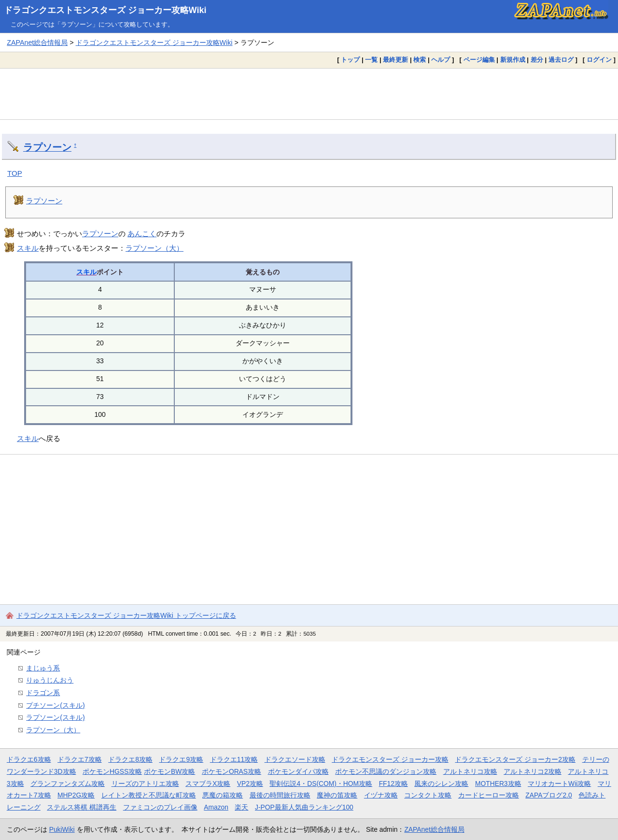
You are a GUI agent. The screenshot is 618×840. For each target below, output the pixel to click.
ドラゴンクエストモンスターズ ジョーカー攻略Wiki (105, 10)
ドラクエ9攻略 (181, 759)
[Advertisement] (309, 94)
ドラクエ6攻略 (29, 759)
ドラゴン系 (43, 693)
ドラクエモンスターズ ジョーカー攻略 (390, 759)
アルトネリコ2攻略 (533, 771)
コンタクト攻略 (428, 795)
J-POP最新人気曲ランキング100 (304, 807)
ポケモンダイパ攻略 (298, 771)
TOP (15, 173)
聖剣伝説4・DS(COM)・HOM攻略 (321, 783)
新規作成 (513, 60)
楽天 (241, 807)
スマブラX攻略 (208, 783)
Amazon (216, 807)
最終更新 (395, 60)
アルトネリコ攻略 (470, 771)
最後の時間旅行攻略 (280, 795)
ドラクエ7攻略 (80, 759)
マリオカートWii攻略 (559, 783)
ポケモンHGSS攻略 (112, 771)
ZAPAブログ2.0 (548, 795)
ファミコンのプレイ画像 (160, 807)
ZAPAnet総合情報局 (37, 43)
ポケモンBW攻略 (169, 771)
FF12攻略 (393, 783)
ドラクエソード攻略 (295, 759)
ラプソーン (47, 147)
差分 (537, 60)
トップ (350, 60)
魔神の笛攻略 (337, 795)
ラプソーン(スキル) (56, 717)
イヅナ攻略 (381, 795)
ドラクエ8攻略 (130, 759)
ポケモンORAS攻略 (232, 771)
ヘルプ (441, 60)
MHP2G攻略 (76, 795)
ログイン (599, 60)
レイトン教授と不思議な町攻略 (149, 795)
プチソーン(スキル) (56, 705)
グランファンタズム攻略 (68, 783)
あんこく (142, 234)
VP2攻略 (250, 783)
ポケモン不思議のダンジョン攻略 (386, 771)
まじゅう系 (43, 668)
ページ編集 (479, 60)
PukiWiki (62, 829)
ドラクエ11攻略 (234, 759)
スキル (28, 248)
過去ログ (561, 60)
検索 (420, 60)
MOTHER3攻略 (498, 783)
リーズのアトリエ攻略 (145, 783)
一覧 (371, 60)
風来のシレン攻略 (441, 783)
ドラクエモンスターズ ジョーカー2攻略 (515, 759)
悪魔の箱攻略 (223, 795)
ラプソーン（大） (154, 248)
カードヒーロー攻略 (489, 795)
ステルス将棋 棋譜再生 (82, 807)
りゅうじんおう (50, 680)
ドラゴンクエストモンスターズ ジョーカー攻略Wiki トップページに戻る (126, 615)
